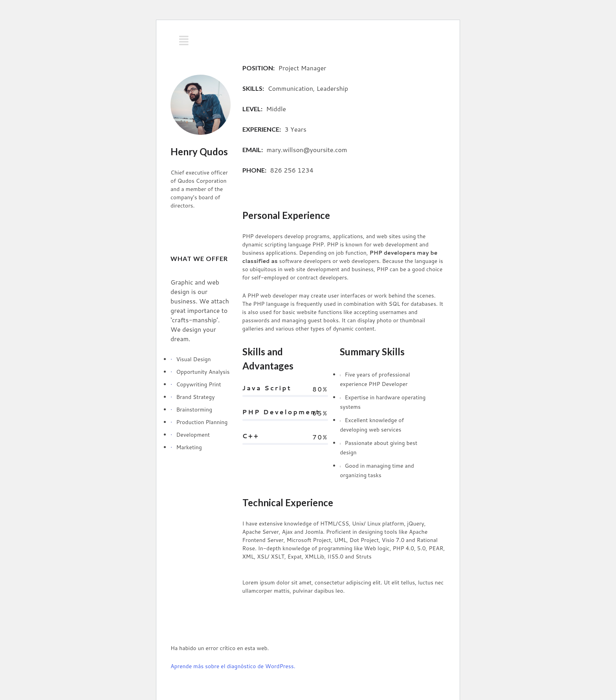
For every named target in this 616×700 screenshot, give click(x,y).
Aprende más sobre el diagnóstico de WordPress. (233, 666)
